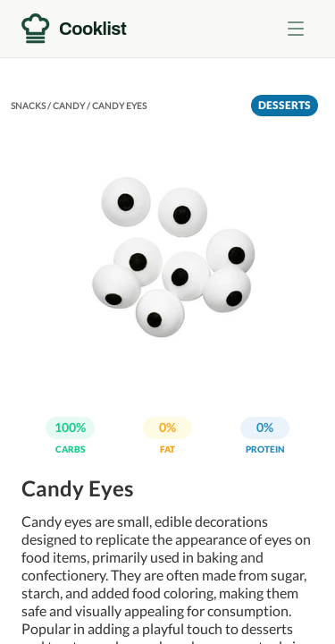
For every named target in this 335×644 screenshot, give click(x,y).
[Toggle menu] (296, 29)
